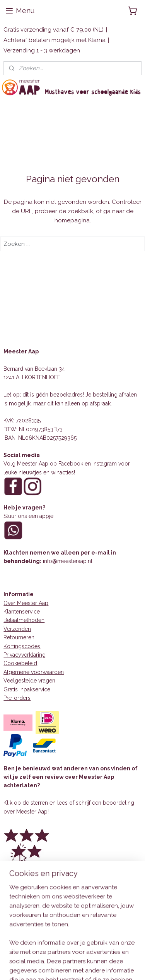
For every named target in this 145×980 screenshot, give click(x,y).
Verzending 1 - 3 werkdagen (42, 50)
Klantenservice (22, 612)
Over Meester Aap (26, 603)
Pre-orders (17, 698)
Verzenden (17, 629)
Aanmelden (26, 931)
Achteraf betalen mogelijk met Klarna (55, 40)
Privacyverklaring (25, 655)
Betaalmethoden (24, 620)
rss (111, 966)
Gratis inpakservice (27, 689)
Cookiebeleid (20, 663)
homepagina (72, 220)
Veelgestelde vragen (29, 681)
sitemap (97, 966)
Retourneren (19, 637)
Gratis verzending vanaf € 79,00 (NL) (54, 30)
